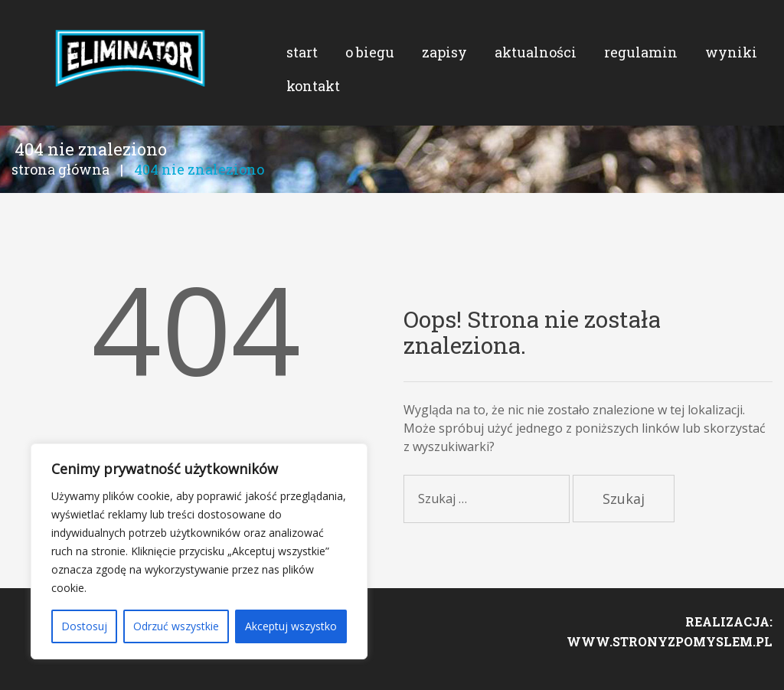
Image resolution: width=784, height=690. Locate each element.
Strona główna (60, 181)
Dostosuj (84, 626)
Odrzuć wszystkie (176, 626)
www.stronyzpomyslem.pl (670, 657)
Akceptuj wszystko (291, 626)
